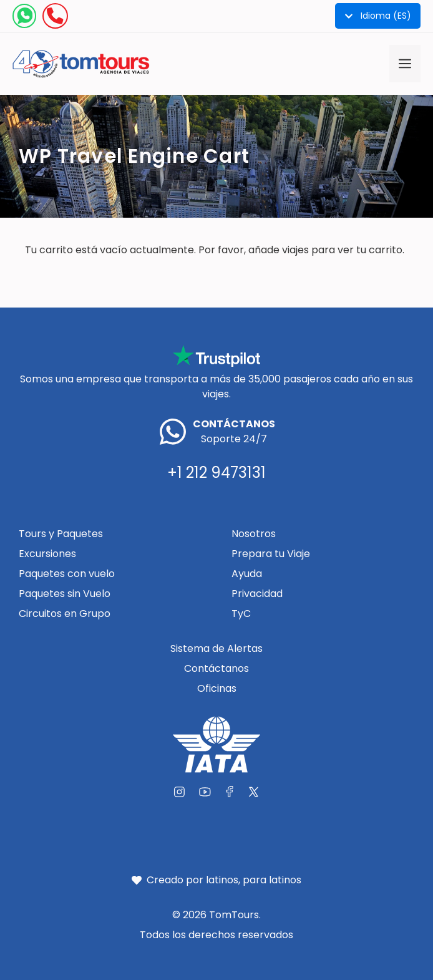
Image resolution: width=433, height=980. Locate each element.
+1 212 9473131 (216, 473)
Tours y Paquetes (61, 534)
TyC (241, 614)
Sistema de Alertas (216, 648)
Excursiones (47, 554)
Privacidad (257, 594)
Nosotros (254, 534)
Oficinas (217, 688)
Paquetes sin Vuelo (65, 594)
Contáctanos (216, 668)
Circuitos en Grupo (65, 614)
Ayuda (247, 574)
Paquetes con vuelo (67, 574)
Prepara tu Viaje (271, 554)
